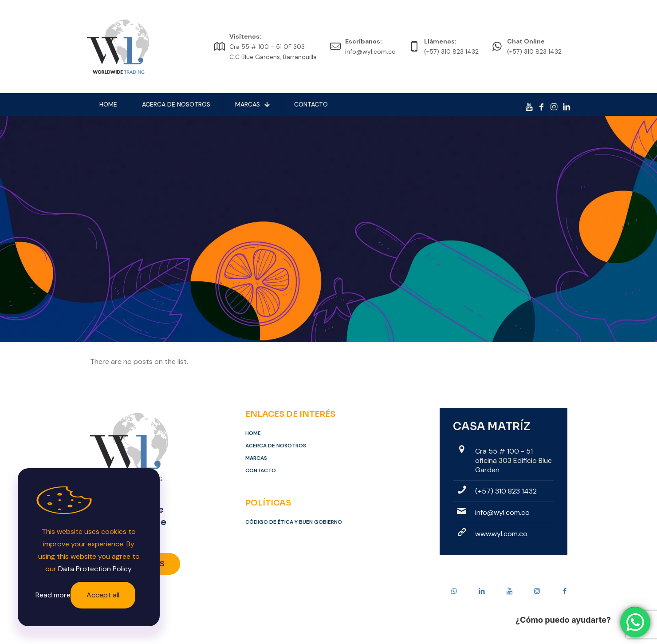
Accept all (103, 595)
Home (253, 433)
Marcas (256, 458)
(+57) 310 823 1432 (506, 491)
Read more (53, 595)
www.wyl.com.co (501, 534)
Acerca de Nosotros (276, 446)
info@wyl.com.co (502, 512)
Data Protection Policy (95, 569)
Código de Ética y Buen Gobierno (294, 522)
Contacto (261, 470)
